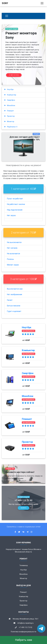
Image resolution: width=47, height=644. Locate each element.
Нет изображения (14, 294)
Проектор (9, 116)
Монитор (9, 121)
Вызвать (23, 508)
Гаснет (10, 300)
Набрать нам (24, 640)
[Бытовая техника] (7, 16)
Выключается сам (15, 289)
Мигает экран (13, 265)
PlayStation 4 (11, 127)
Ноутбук (9, 89)
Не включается (13, 254)
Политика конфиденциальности (23, 632)
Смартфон (10, 100)
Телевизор (24, 565)
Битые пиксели (14, 306)
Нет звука (11, 215)
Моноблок (10, 105)
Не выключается (14, 242)
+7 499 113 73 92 (14, 75)
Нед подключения (15, 210)
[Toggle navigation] (42, 3)
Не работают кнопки (16, 204)
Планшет (9, 111)
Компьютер (10, 95)
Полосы (10, 259)
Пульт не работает (15, 199)
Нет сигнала (12, 248)
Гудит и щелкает (14, 311)
